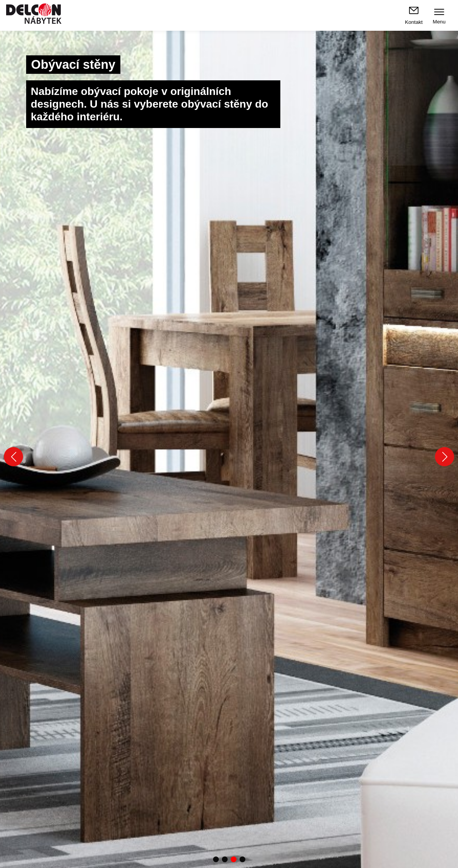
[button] (13, 457)
